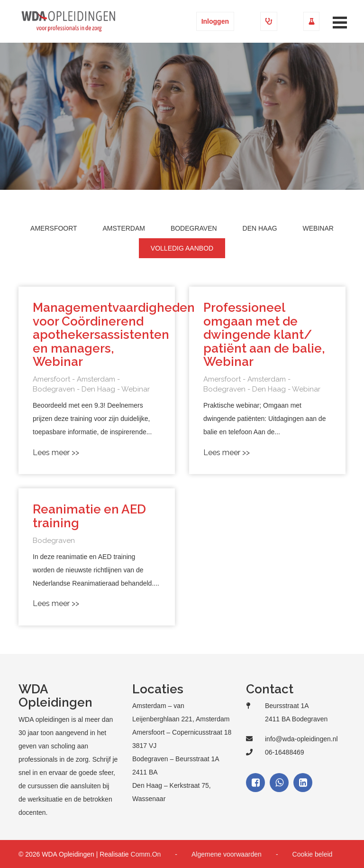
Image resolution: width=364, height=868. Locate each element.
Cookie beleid (313, 854)
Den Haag (260, 228)
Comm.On (146, 854)
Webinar (318, 228)
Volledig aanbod (182, 248)
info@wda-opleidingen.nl (301, 739)
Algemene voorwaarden (227, 854)
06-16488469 (285, 752)
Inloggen (215, 21)
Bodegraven (194, 228)
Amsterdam (124, 228)
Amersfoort (54, 228)
